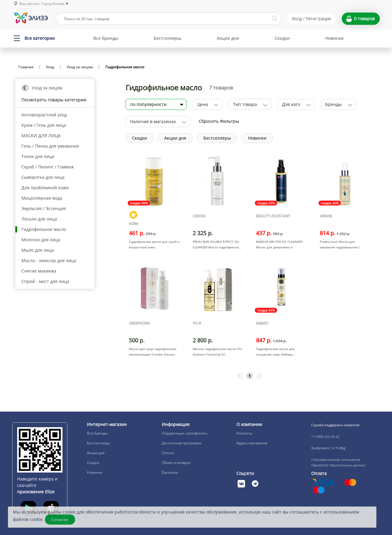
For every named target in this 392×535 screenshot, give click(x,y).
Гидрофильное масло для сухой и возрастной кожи (154, 244)
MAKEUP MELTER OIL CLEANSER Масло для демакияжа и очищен (279, 247)
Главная (26, 67)
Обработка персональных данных (338, 465)
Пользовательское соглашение (336, 460)
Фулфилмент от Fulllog (328, 448)
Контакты (244, 433)
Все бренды (106, 38)
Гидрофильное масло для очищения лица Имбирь (275, 352)
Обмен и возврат (176, 463)
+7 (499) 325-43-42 (325, 437)
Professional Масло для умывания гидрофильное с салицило (340, 247)
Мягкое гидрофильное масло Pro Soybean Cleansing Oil (217, 352)
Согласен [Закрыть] (60, 520)
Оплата (168, 453)
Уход (50, 67)
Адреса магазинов (252, 443)
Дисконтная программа (181, 443)
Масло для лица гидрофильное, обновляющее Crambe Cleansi (153, 352)
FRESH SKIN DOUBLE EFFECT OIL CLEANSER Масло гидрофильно (216, 244)
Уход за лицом (80, 67)
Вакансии (170, 472)
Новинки (334, 38)
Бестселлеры (168, 38)
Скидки (282, 38)
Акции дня (228, 38)
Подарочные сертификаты (185, 433)
